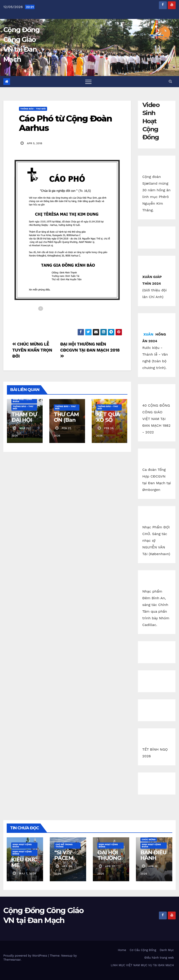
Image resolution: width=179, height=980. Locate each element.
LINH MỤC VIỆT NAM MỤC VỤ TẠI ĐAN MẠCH (142, 965)
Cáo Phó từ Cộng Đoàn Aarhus (65, 123)
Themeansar (12, 960)
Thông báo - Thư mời (33, 109)
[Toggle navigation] (88, 82)
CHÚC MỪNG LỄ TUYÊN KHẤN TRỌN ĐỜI (32, 350)
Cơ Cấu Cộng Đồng (143, 950)
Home (122, 950)
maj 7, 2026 (28, 874)
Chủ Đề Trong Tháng (64, 845)
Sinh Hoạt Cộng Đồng (22, 853)
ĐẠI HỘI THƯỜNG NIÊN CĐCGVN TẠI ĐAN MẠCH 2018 (90, 350)
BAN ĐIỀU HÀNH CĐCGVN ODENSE (153, 861)
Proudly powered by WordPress (26, 956)
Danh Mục (167, 950)
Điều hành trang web (159, 958)
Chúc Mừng (149, 839)
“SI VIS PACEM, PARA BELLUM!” (67, 861)
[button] (170, 81)
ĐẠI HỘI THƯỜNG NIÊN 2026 (111, 858)
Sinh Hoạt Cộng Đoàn (22, 400)
